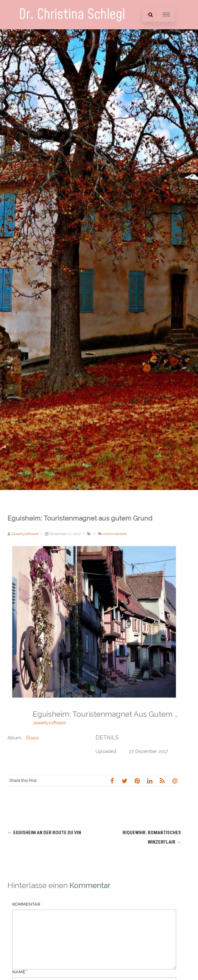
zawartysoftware (49, 723)
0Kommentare (115, 534)
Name (19, 972)
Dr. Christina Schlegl (72, 15)
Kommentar (26, 904)
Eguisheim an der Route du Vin (44, 833)
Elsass (33, 738)
